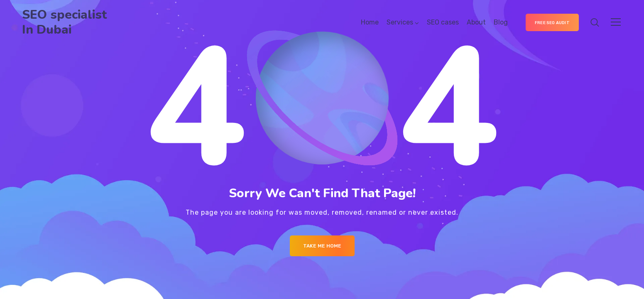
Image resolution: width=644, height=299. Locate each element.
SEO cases (443, 22)
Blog (501, 22)
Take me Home (322, 246)
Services (400, 22)
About (476, 22)
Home (370, 22)
